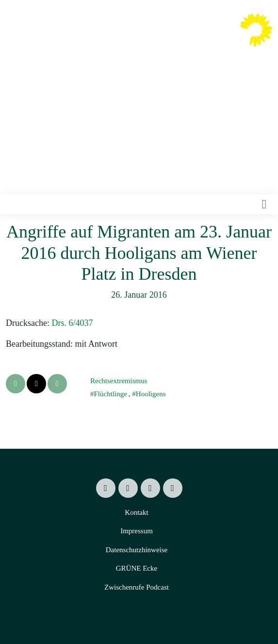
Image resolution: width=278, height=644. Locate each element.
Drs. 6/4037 (72, 323)
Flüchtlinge (111, 394)
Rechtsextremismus (119, 381)
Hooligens (151, 394)
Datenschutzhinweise (137, 550)
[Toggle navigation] (264, 204)
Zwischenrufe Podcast (137, 587)
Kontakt (136, 512)
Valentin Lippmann (188, 37)
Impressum (137, 531)
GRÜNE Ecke (137, 568)
